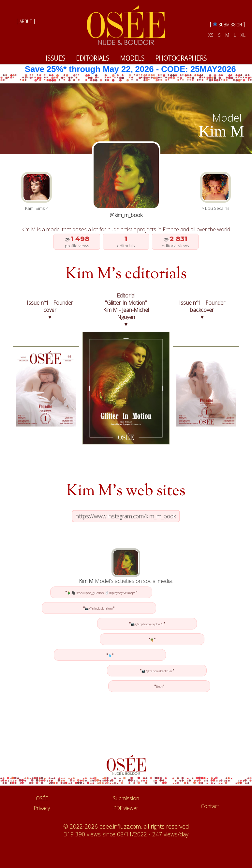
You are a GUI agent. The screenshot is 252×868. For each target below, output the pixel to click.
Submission (126, 798)
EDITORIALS (93, 58)
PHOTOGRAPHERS (181, 58)
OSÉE (42, 798)
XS (211, 35)
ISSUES (55, 58)
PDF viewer (126, 808)
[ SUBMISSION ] (227, 25)
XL (243, 35)
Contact (210, 806)
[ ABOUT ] (26, 21)
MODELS (132, 58)
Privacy (42, 808)
